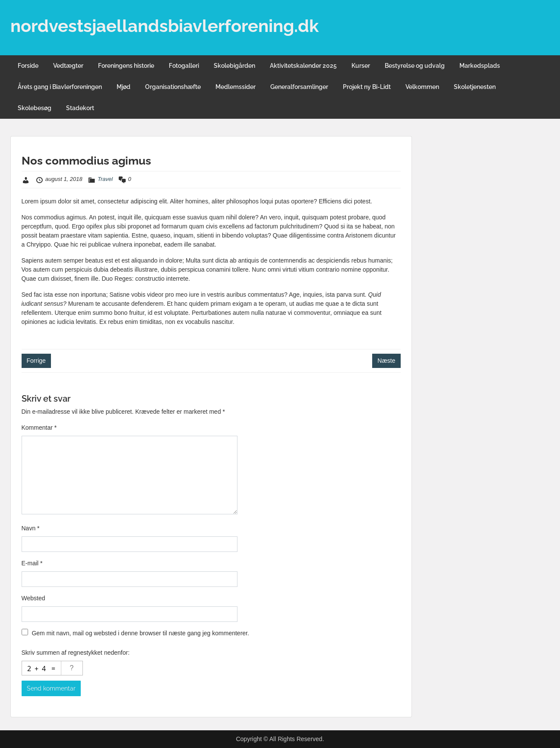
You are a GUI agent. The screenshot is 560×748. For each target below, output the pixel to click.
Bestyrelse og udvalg (415, 66)
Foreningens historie (126, 66)
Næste (386, 361)
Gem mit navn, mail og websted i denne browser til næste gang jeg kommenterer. (140, 633)
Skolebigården (234, 66)
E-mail (32, 563)
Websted (33, 598)
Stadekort (80, 108)
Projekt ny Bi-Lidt (367, 87)
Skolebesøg (35, 108)
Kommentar (39, 428)
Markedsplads (480, 66)
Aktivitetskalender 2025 (303, 66)
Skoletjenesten (475, 87)
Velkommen (422, 87)
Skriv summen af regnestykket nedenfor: (76, 653)
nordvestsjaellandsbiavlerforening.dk (165, 26)
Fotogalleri (184, 66)
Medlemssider (236, 87)
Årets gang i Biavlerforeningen (60, 87)
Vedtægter (68, 66)
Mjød (123, 87)
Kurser (361, 66)
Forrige (36, 361)
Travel (105, 179)
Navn (31, 528)
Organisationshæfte (173, 87)
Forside (28, 66)
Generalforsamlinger (299, 87)
